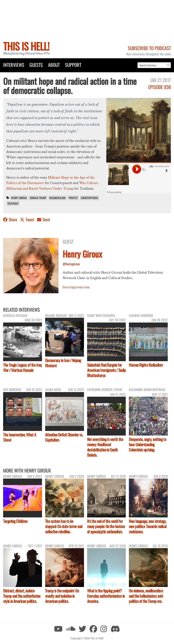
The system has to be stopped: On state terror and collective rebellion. (64, 526)
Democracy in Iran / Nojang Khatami (63, 363)
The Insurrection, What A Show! (20, 437)
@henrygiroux (71, 264)
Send (43, 219)
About (54, 65)
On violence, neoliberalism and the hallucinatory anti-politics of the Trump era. (146, 596)
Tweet (27, 219)
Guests (36, 65)
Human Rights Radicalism (146, 365)
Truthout (13, 203)
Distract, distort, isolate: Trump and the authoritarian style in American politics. (22, 596)
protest (73, 198)
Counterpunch (90, 198)
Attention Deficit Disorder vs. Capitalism (64, 437)
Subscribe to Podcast (149, 48)
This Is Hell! (26, 46)
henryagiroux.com (76, 287)
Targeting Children (15, 521)
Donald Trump (38, 198)
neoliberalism (57, 198)
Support (73, 65)
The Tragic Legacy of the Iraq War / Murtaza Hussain (22, 367)
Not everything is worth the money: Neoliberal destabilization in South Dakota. (105, 447)
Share (11, 219)
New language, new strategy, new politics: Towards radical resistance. (148, 526)
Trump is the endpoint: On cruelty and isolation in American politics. (62, 596)
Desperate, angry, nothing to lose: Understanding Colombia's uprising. (147, 444)
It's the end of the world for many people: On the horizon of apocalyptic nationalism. (106, 526)
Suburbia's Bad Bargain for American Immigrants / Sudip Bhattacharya (107, 370)
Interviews (14, 65)
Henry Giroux (19, 198)
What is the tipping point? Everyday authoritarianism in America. (106, 596)
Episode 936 (160, 87)
